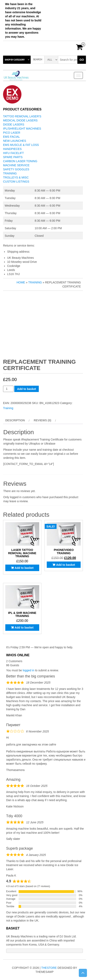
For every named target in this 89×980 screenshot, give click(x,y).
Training (10, 173)
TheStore (49, 968)
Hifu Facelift (13, 153)
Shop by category (15, 60)
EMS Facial (11, 137)
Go (82, 60)
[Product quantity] (8, 389)
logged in (28, 670)
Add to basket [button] (24, 568)
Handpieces (12, 149)
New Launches (15, 141)
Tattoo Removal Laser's (22, 116)
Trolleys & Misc (16, 177)
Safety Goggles (16, 169)
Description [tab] (15, 420)
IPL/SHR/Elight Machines (22, 129)
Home (21, 282)
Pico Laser (12, 133)
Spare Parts (13, 157)
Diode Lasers (14, 124)
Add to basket (27, 389)
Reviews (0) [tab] (42, 420)
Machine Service (16, 165)
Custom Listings (16, 182)
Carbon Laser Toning (20, 161)
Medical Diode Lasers (20, 120)
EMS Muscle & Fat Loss (21, 145)
